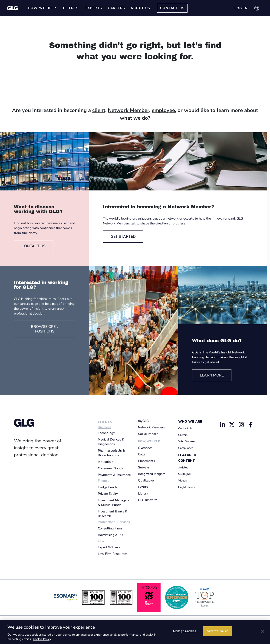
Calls (142, 454)
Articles (183, 468)
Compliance (186, 448)
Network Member (128, 110)
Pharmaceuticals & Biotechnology (111, 453)
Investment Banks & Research (113, 514)
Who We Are (190, 422)
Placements (147, 461)
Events (143, 487)
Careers (183, 435)
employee (163, 110)
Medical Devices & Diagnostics (111, 442)
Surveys (144, 467)
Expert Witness (109, 547)
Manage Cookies (184, 631)
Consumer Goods (110, 468)
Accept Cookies (218, 631)
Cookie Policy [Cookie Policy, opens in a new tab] (42, 639)
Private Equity (108, 494)
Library (143, 493)
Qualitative (146, 480)
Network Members (151, 427)
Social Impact (148, 434)
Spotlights (185, 474)
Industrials (105, 462)
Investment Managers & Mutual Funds (114, 503)
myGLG (143, 421)
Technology (106, 433)
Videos (183, 481)
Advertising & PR (110, 535)
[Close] (263, 631)
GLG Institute (148, 500)
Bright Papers (187, 487)
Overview (145, 448)
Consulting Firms (110, 528)
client (99, 110)
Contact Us (185, 428)
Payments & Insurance (114, 475)
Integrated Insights (152, 474)
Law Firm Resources (113, 554)
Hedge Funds (108, 487)
